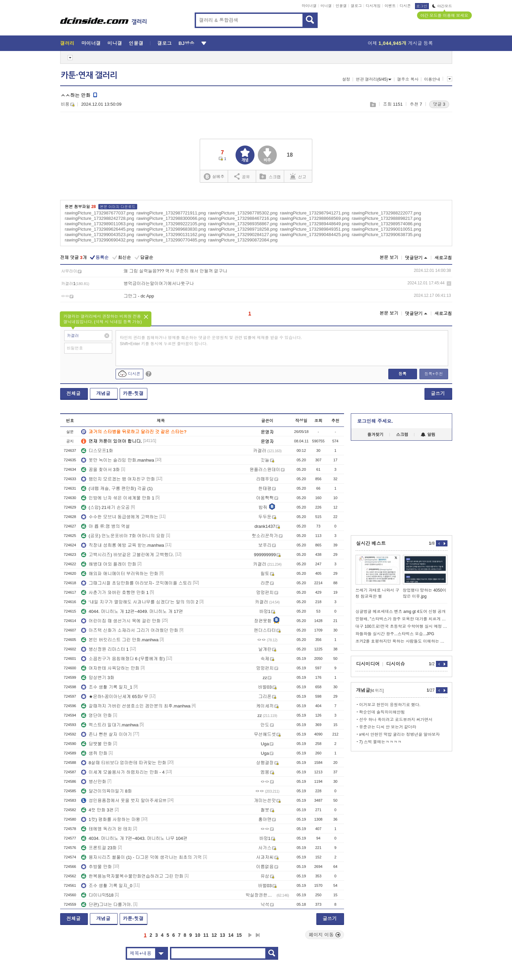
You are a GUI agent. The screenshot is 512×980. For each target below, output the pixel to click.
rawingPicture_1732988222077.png (386, 213)
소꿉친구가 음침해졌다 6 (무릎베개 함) (123, 659)
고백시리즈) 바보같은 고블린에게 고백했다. (128, 555)
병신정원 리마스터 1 (105, 649)
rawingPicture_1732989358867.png (243, 224)
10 (198, 935)
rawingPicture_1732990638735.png (386, 235)
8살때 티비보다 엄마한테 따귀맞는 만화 (124, 763)
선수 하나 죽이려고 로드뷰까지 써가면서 (396, 720)
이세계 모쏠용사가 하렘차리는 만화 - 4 (123, 772)
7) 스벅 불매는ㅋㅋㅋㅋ (380, 742)
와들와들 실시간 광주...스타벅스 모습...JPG (395, 634)
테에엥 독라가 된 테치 (106, 829)
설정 (346, 79)
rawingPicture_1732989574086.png (386, 224)
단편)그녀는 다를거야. (107, 905)
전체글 (74, 393)
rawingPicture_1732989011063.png (100, 224)
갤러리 (67, 43)
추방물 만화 (96, 867)
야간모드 (442, 6)
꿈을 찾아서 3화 (100, 470)
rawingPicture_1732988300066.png (171, 218)
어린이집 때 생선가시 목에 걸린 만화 (121, 621)
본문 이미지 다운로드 (118, 207)
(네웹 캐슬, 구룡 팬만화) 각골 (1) (117, 488)
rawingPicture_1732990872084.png (243, 240)
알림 (428, 435)
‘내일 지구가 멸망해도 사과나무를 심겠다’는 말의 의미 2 (140, 602)
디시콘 (405, 6)
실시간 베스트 (371, 543)
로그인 (422, 6)
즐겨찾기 (375, 435)
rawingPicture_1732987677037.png (100, 213)
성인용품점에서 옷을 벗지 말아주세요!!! (124, 801)
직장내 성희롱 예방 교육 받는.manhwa (123, 545)
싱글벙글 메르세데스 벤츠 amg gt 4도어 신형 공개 (401, 612)
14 (231, 935)
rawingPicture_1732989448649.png (314, 224)
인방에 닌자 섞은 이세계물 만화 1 (118, 498)
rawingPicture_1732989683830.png (171, 229)
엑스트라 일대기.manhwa (110, 725)
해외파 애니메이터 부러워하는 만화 (120, 574)
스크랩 (373, 105)
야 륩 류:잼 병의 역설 (105, 526)
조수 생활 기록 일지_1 (107, 687)
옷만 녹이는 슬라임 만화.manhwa (118, 460)
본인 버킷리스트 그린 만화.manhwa (120, 640)
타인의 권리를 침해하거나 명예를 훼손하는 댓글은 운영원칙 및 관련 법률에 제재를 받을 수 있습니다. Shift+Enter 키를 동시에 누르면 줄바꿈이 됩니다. (211, 341)
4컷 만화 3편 (97, 810)
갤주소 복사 (408, 79)
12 (214, 935)
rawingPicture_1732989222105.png (171, 224)
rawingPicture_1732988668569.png (314, 218)
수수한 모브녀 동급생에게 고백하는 (120, 517)
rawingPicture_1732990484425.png (314, 235)
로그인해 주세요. (375, 421)
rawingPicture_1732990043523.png (100, 235)
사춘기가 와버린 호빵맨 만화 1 (115, 592)
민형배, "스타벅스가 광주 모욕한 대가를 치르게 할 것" (401, 619)
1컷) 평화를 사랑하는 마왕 (111, 819)
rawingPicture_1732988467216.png (243, 218)
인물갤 (341, 6)
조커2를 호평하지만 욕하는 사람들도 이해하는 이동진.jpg (401, 641)
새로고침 (443, 258)
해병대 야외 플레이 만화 (109, 564)
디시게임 (373, 6)
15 (239, 935)
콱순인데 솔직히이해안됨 (382, 712)
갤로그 (356, 6)
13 (223, 935)
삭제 (449, 283)
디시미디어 (368, 664)
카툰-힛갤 (133, 393)
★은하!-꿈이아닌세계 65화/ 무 (115, 697)
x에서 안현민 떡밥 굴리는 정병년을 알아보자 (400, 734)
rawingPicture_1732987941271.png (314, 213)
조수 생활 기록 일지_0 (107, 886)
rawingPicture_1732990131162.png (171, 235)
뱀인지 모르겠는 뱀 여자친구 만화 (118, 479)
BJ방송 (186, 43)
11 (206, 935)
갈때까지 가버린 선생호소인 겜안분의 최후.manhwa (136, 706)
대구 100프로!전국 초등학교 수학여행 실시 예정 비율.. (401, 626)
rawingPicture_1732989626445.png (100, 229)
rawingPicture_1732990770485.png (171, 240)
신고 (298, 176)
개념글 (103, 393)
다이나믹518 (97, 895)
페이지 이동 (325, 935)
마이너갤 (309, 6)
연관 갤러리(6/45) (374, 79)
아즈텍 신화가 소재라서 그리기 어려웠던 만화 (130, 630)
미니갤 (326, 6)
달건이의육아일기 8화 (106, 791)
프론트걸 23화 (99, 848)
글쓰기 (438, 393)
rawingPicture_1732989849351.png (314, 229)
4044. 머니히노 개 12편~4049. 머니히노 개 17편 (132, 611)
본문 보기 (389, 257)
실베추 (214, 177)
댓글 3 (439, 104)
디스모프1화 (97, 451)
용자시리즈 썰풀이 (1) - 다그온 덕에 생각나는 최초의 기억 (141, 857)
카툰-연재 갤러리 (89, 75)
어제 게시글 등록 (400, 43)
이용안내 (432, 79)
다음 (250, 935)
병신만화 (94, 782)
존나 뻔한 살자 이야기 (106, 734)
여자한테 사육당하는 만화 (110, 668)
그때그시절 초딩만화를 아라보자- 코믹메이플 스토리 (136, 583)
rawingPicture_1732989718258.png (243, 229)
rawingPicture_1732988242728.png (100, 218)
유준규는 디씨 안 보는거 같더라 (388, 727)
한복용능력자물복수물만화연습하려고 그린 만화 (132, 876)
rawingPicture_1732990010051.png (386, 229)
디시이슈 (396, 664)
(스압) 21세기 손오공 (105, 507)
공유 (242, 176)
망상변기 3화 (98, 678)
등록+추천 (433, 374)
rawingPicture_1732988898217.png (386, 218)
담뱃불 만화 (96, 744)
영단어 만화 (96, 715)
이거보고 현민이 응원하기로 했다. (390, 705)
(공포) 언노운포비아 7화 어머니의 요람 (123, 536)
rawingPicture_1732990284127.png (243, 235)
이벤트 (390, 6)
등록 (403, 374)
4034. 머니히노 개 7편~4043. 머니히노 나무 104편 (134, 838)
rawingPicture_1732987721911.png (171, 213)
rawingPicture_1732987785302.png (243, 213)
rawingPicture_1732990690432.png (100, 240)
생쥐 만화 (94, 753)
